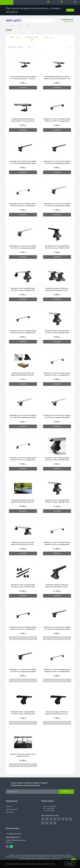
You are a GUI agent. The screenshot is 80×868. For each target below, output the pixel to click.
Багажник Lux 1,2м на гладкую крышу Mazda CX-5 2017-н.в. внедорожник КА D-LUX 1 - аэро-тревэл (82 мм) (57, 375)
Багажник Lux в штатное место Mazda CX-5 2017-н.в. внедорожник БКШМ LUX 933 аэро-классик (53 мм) (23, 248)
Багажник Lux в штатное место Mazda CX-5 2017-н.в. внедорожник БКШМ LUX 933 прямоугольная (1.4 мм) (57, 163)
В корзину (23, 88)
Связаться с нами (12, 809)
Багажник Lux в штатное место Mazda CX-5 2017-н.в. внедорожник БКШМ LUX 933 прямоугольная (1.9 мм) (23, 671)
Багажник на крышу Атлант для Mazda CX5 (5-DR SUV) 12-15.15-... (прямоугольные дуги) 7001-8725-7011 (57, 290)
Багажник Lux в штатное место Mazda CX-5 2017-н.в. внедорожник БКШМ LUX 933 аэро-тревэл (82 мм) (57, 417)
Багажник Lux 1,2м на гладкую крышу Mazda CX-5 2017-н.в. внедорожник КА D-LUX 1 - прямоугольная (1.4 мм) (57, 121)
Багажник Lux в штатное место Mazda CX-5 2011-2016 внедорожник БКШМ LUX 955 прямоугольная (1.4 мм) (23, 163)
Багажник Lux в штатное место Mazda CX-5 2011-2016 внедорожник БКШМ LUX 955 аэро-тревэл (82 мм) (23, 417)
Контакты (9, 806)
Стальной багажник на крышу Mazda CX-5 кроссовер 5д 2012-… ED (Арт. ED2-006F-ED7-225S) (23, 79)
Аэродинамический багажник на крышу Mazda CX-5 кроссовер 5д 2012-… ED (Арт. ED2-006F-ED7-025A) (23, 121)
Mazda (21, 26)
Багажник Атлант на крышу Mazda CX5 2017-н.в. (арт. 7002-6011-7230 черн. (57, 248)
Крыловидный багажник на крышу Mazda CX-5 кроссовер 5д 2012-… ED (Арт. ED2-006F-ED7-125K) (57, 79)
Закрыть (70, 10)
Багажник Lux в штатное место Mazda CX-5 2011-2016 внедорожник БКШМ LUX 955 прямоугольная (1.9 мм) (57, 629)
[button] (33, 2)
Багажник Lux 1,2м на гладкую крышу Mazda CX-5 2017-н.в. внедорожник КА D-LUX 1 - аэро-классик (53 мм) (23, 206)
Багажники (13, 26)
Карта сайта (10, 812)
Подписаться (67, 792)
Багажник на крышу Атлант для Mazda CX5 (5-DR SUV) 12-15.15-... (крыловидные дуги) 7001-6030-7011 (57, 587)
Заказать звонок (68, 21)
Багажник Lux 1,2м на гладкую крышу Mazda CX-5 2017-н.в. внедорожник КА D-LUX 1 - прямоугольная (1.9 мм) (23, 629)
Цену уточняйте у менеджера (23, 638)
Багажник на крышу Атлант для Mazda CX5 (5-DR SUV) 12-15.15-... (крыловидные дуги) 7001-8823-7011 (23, 544)
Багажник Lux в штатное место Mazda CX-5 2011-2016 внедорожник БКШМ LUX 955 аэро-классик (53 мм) (57, 206)
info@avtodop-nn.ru (13, 837)
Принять (69, 864)
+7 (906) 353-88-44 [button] (14, 834)
